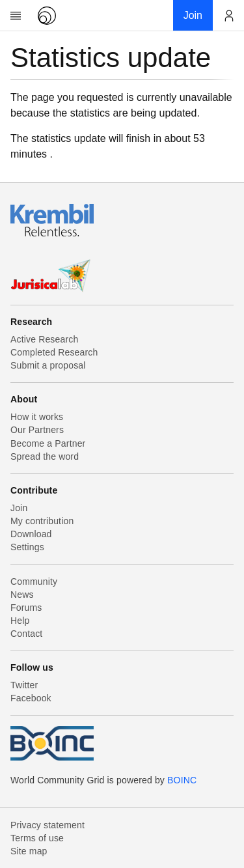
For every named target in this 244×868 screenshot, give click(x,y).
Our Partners (37, 430)
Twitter (24, 685)
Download (31, 534)
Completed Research (54, 352)
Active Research (44, 339)
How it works (37, 417)
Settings (27, 547)
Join (19, 508)
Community (34, 581)
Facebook (31, 698)
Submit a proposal (48, 365)
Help (20, 621)
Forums (26, 608)
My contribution (42, 521)
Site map (29, 851)
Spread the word (45, 456)
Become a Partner (48, 443)
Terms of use (37, 838)
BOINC (182, 780)
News (22, 595)
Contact (26, 634)
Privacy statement (47, 825)
